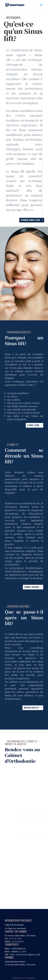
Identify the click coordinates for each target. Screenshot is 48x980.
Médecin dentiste (32, 708)
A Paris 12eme (33, 425)
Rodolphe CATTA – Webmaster (24, 978)
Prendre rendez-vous (31, 220)
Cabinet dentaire (32, 587)
